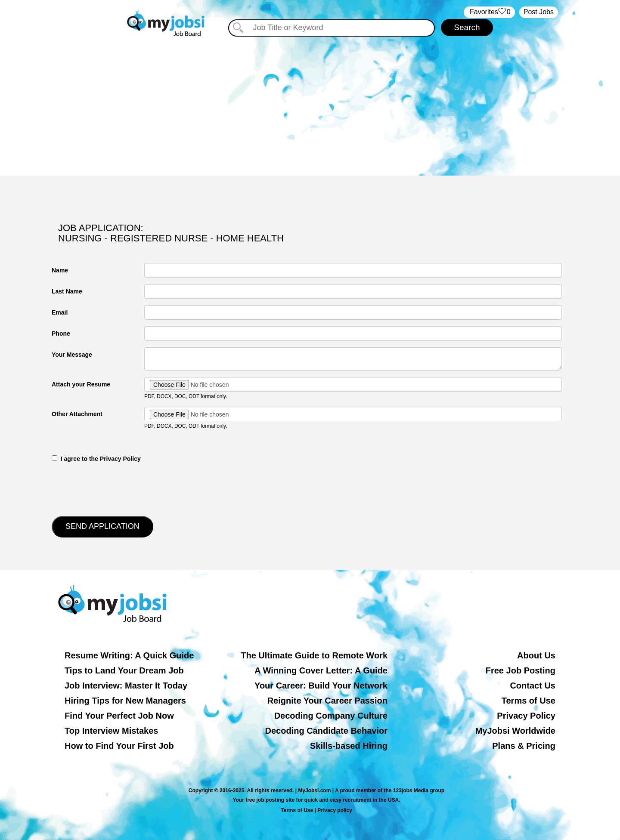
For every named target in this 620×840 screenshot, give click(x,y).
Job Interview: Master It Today (126, 686)
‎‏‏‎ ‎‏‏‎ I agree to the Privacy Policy (96, 459)
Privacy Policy (526, 716)
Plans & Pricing (524, 746)
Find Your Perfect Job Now (119, 716)
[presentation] (117, 488)
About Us (536, 655)
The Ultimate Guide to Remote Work (314, 655)
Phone (61, 334)
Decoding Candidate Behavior (327, 731)
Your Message (72, 355)
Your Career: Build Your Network (321, 686)
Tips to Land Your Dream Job (124, 670)
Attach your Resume (81, 384)
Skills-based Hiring (349, 746)
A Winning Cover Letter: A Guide (321, 670)
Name (60, 270)
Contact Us (533, 686)
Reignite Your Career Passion (327, 701)
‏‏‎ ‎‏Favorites (489, 12)
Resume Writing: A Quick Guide (129, 655)
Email (60, 312)
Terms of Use (529, 701)
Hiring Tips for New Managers (125, 701)
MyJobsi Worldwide (515, 731)
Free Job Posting (521, 670)
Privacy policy (335, 810)
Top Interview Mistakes (111, 731)
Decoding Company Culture (331, 716)
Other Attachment (77, 414)
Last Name (67, 291)
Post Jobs (539, 12)
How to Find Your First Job (119, 746)
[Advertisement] (310, 102)
